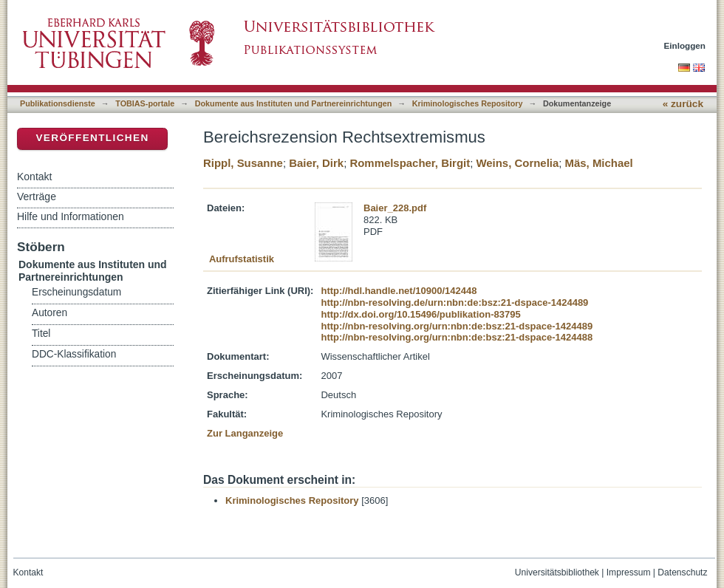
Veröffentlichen (92, 138)
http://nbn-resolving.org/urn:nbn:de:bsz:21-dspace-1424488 (457, 337)
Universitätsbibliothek (557, 572)
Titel (41, 334)
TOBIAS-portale (145, 103)
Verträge (37, 196)
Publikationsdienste (58, 103)
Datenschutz (682, 572)
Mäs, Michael (599, 163)
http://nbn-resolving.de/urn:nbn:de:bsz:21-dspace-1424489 (454, 302)
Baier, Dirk (316, 163)
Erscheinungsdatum (76, 292)
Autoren (49, 313)
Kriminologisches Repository (468, 103)
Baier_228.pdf (395, 208)
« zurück (683, 104)
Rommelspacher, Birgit (410, 163)
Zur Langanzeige (245, 433)
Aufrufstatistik (242, 259)
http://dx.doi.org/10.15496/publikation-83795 (420, 314)
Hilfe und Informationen (71, 216)
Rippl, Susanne (243, 163)
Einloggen (685, 45)
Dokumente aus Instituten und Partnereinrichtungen (294, 103)
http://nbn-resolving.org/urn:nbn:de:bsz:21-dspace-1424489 (457, 326)
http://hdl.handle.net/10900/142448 (399, 291)
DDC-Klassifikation (74, 354)
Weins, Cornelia (517, 163)
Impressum (629, 572)
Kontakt (34, 177)
